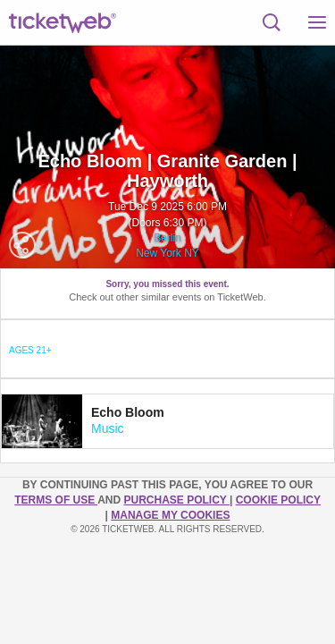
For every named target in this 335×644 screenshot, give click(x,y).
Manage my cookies (170, 515)
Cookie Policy (278, 500)
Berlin (167, 238)
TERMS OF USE (56, 500)
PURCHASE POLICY (176, 500)
